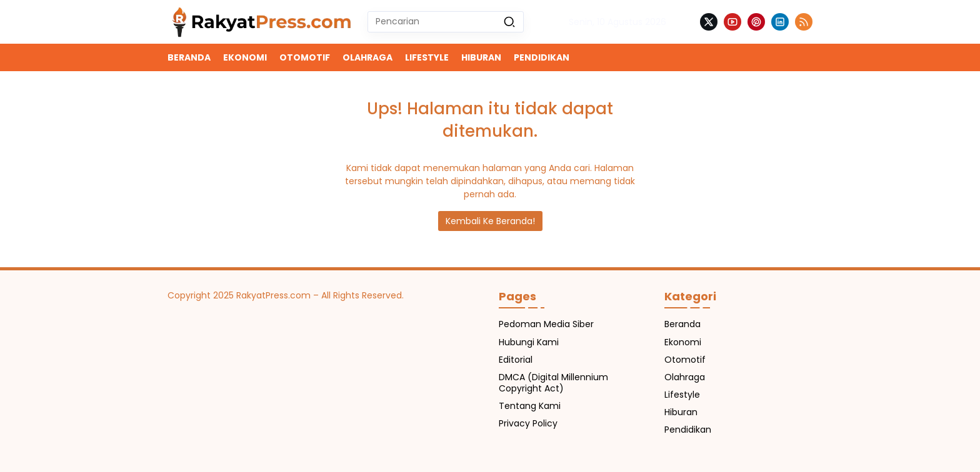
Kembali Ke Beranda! (490, 221)
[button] (509, 22)
